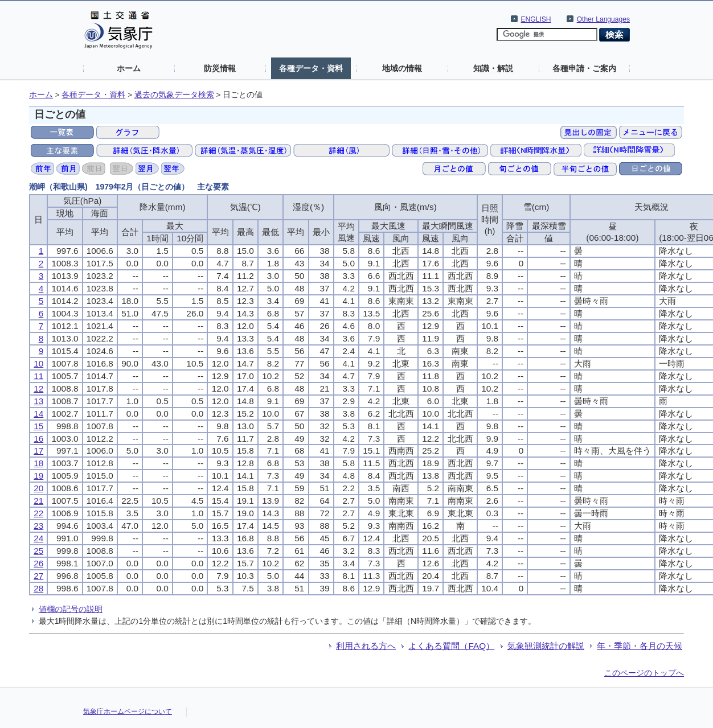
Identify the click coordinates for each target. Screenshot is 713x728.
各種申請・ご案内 (584, 68)
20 (38, 488)
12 (38, 388)
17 (38, 451)
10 (38, 363)
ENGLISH (536, 19)
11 (38, 376)
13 (38, 401)
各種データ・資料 (311, 68)
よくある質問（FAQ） (451, 646)
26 (38, 563)
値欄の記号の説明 (71, 609)
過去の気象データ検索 (174, 95)
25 (38, 551)
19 (38, 476)
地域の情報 (402, 68)
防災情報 (220, 68)
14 (38, 414)
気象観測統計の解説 (546, 646)
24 (38, 538)
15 (38, 426)
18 (38, 463)
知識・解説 (493, 68)
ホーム (129, 68)
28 (38, 588)
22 (38, 513)
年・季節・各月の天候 (640, 646)
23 (38, 526)
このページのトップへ (644, 673)
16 (38, 439)
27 (38, 576)
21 (38, 501)
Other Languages (603, 19)
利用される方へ (366, 646)
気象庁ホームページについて (128, 711)
